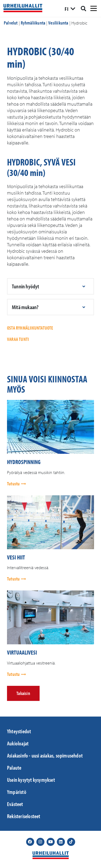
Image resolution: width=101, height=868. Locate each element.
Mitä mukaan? (25, 307)
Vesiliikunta (58, 23)
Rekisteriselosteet (24, 816)
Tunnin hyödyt (26, 286)
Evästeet (15, 804)
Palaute (14, 767)
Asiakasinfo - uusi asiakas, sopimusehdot (45, 755)
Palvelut (11, 23)
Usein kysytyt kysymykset (31, 780)
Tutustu (14, 484)
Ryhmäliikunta (33, 23)
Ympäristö (17, 792)
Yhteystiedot (19, 731)
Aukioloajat (18, 743)
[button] (50, 286)
